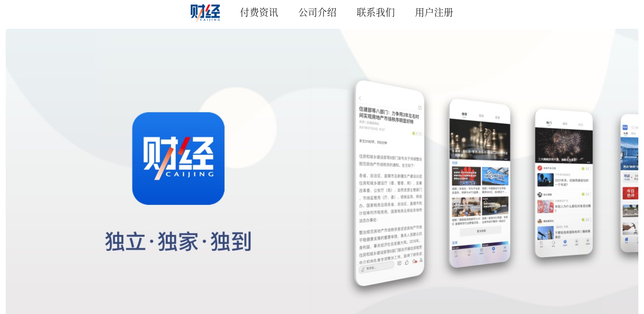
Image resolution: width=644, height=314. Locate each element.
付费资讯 (259, 12)
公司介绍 (317, 12)
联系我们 (376, 12)
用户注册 (434, 12)
